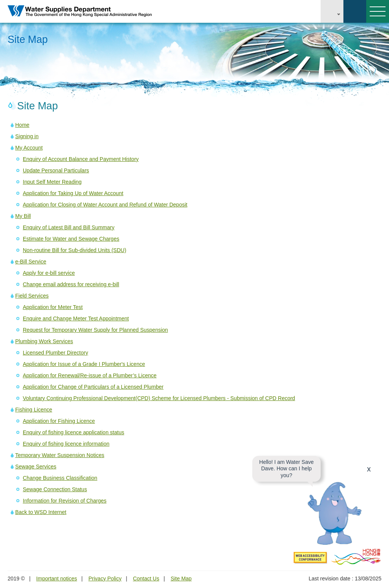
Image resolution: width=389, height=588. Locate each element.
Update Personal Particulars (56, 170)
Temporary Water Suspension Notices (60, 455)
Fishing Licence (34, 410)
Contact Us (146, 579)
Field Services (32, 296)
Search (355, 11)
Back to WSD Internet (41, 512)
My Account (29, 148)
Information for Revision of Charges (65, 501)
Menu (376, 11)
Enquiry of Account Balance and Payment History (81, 159)
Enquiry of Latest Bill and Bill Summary (69, 227)
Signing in (27, 136)
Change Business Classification (60, 478)
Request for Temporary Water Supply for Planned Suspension (95, 330)
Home (22, 125)
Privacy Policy (105, 579)
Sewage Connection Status (55, 489)
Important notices (56, 579)
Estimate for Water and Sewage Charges (71, 239)
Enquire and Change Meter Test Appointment (76, 318)
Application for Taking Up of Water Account (73, 193)
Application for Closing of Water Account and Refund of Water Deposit (105, 205)
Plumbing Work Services (44, 341)
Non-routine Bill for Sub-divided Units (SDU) (74, 250)
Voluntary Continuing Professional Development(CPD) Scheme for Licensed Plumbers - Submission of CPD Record (159, 398)
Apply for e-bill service (49, 273)
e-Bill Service (31, 262)
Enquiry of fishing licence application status (74, 432)
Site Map (181, 579)
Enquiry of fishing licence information (66, 444)
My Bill (23, 216)
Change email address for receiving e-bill (71, 284)
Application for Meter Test (53, 307)
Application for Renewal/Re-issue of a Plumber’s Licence (90, 375)
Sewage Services (36, 467)
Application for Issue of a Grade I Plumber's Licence (84, 364)
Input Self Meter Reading (52, 182)
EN (332, 11)
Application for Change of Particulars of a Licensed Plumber (93, 387)
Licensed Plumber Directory (55, 353)
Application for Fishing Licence (59, 421)
